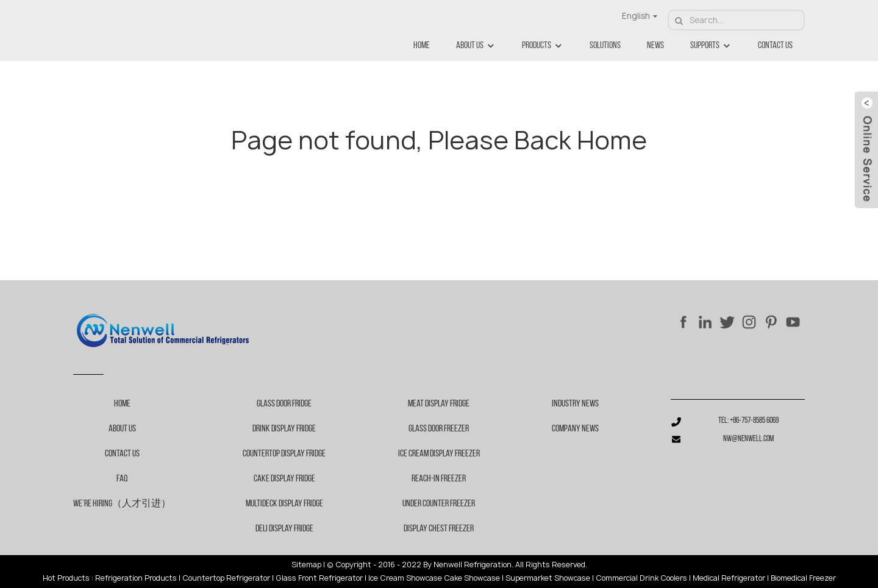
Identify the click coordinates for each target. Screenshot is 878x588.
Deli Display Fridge (284, 529)
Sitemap (306, 565)
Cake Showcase (472, 578)
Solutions (605, 46)
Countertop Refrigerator (226, 578)
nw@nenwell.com (748, 439)
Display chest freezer (439, 529)
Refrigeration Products (136, 578)
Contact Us (775, 46)
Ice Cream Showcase (405, 578)
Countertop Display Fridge (284, 454)
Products (543, 46)
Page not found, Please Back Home (439, 140)
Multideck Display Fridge (284, 504)
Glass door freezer (439, 429)
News (655, 46)
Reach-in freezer (439, 479)
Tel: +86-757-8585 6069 (748, 421)
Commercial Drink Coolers (641, 578)
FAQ (122, 479)
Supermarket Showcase (548, 578)
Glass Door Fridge (284, 404)
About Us (476, 46)
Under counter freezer (439, 504)
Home (422, 46)
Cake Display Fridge (284, 479)
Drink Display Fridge (284, 429)
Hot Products (66, 578)
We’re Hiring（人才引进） (122, 504)
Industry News (575, 404)
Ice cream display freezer (439, 454)
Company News (575, 429)
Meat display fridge (439, 404)
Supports (711, 46)
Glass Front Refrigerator (319, 578)
